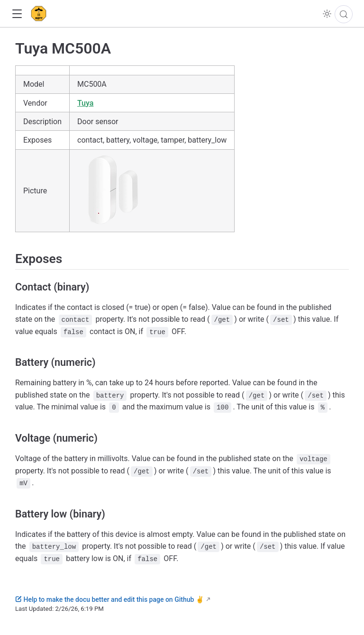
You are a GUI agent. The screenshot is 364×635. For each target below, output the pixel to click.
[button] (17, 14)
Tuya (85, 103)
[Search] (344, 14)
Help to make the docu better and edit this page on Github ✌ (109, 599)
